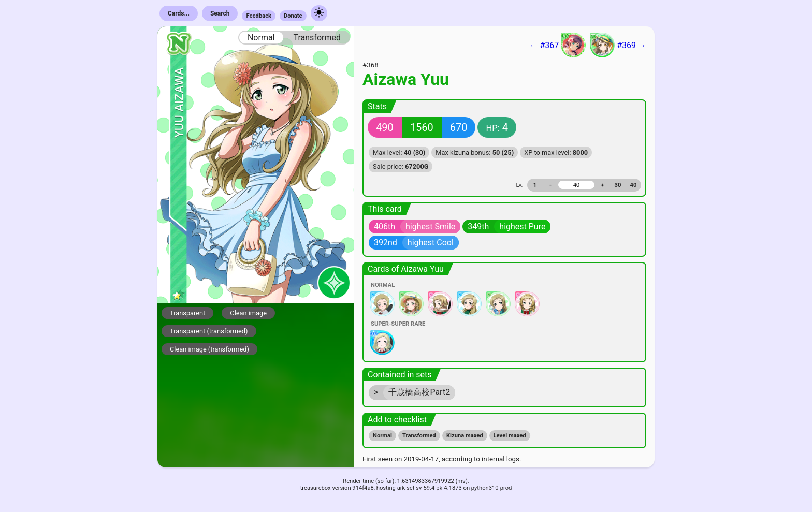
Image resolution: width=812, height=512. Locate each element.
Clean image (248, 313)
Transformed (317, 38)
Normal (261, 38)
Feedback (259, 16)
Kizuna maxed (465, 436)
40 (634, 185)
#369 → (618, 45)
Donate (293, 16)
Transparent (187, 313)
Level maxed (510, 436)
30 (618, 185)
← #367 (557, 45)
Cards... (179, 13)
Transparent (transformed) (209, 331)
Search (220, 13)
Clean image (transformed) (209, 349)
